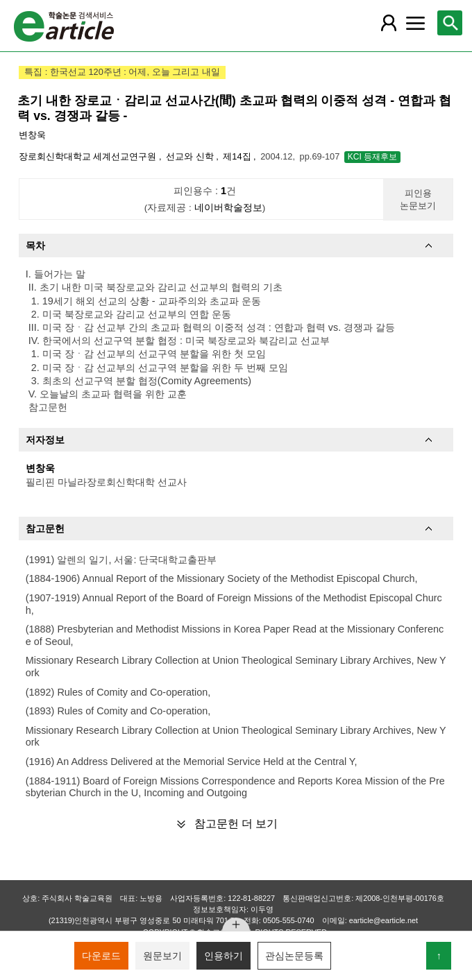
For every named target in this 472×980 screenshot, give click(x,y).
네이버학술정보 (228, 208)
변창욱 (32, 135)
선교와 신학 (191, 156)
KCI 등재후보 (372, 157)
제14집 (238, 156)
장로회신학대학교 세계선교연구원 (89, 156)
